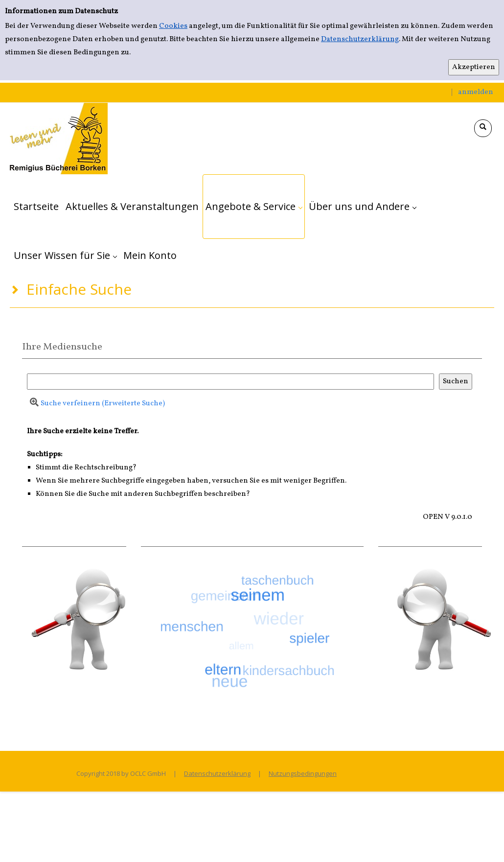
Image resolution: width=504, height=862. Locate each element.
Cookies (173, 26)
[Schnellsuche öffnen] (483, 128)
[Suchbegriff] (230, 382)
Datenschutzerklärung (360, 39)
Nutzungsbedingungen (303, 773)
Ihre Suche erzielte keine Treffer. (83, 431)
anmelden (476, 92)
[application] (254, 207)
